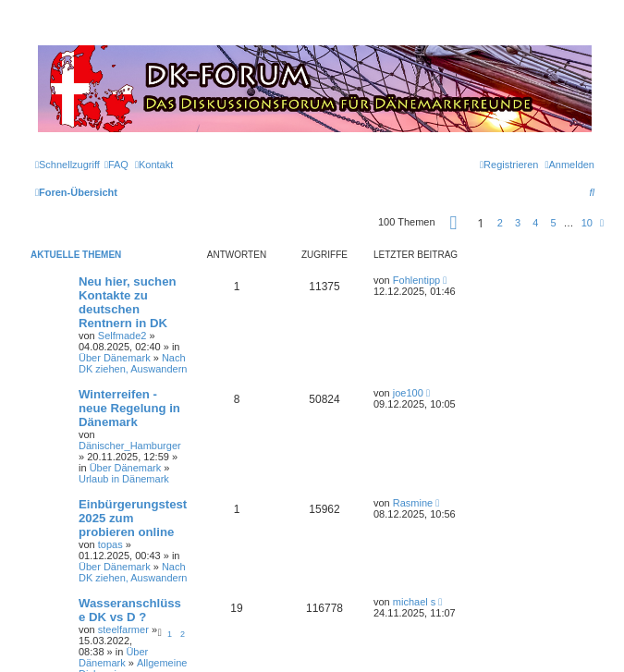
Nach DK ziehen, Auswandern (133, 363)
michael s (414, 602)
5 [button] (553, 223)
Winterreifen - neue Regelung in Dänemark (129, 408)
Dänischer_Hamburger (130, 446)
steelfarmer (123, 629)
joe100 (408, 393)
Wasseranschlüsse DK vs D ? (130, 610)
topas (110, 544)
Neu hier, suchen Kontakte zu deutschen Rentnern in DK (128, 302)
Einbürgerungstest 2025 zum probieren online (133, 518)
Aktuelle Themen (76, 255)
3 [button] (518, 223)
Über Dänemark (115, 358)
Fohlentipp (416, 280)
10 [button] (587, 223)
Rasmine (413, 503)
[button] (454, 223)
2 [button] (500, 223)
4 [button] (535, 223)
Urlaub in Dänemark (124, 479)
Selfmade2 (122, 336)
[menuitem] (116, 165)
